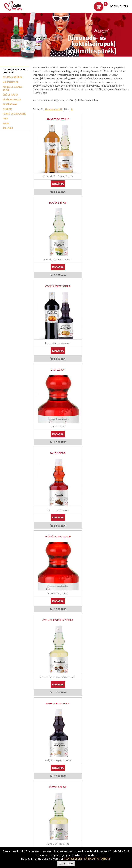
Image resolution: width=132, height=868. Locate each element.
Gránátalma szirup (102, 279)
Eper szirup (102, 199)
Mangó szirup (56, 519)
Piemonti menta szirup (103, 599)
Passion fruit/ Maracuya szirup (56, 599)
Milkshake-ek (10, 82)
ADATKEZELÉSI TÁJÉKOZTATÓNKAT (87, 859)
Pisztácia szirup (56, 679)
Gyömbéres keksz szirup (56, 359)
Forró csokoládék (14, 114)
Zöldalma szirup (56, 759)
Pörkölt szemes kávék (12, 88)
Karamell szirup (103, 439)
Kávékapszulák (12, 99)
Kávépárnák (10, 104)
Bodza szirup (102, 119)
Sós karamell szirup (103, 679)
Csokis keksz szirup (56, 199)
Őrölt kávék (10, 95)
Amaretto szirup (56, 119)
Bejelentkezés (119, 6)
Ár (72, 109)
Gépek (6, 123)
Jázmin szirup (56, 439)
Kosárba (56, 180)
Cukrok (7, 109)
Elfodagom (66, 864)
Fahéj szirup (56, 279)
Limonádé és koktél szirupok (15, 71)
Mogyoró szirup (102, 519)
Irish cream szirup (103, 359)
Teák (5, 119)
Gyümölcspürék (12, 77)
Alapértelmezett (53, 109)
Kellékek (8, 128)
